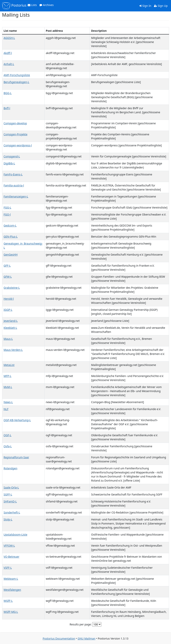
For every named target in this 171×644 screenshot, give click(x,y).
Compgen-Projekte (16, 134)
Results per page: (81, 624)
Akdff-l (8, 53)
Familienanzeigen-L (16, 196)
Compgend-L (12, 156)
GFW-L (8, 277)
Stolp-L (8, 519)
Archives (47, 5)
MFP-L (8, 376)
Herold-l (9, 299)
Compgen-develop (15, 123)
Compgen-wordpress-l (18, 145)
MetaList (9, 365)
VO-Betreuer (12, 557)
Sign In (145, 6)
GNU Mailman (86, 638)
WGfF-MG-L (11, 612)
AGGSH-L (9, 38)
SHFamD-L (10, 501)
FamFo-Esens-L (13, 174)
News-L (8, 402)
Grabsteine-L (12, 288)
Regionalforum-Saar (16, 457)
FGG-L (8, 207)
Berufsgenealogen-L (17, 82)
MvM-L (8, 387)
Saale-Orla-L (11, 487)
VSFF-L (8, 568)
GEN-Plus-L (11, 237)
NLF (6, 409)
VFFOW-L (9, 546)
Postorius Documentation (59, 638)
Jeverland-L (11, 321)
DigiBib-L (9, 163)
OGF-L (8, 435)
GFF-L (7, 266)
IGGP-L (8, 310)
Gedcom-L (10, 225)
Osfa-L (8, 446)
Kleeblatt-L (10, 328)
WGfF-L (8, 601)
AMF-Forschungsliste (17, 75)
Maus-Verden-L (13, 350)
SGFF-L (8, 494)
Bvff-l (7, 108)
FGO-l (7, 214)
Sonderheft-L (12, 512)
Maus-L (8, 339)
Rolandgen (11, 468)
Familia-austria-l (14, 185)
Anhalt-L (9, 64)
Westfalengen (12, 590)
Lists (32, 5)
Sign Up (161, 6)
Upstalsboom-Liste (16, 535)
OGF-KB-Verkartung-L (17, 420)
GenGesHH (11, 255)
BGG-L (8, 93)
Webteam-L (11, 579)
